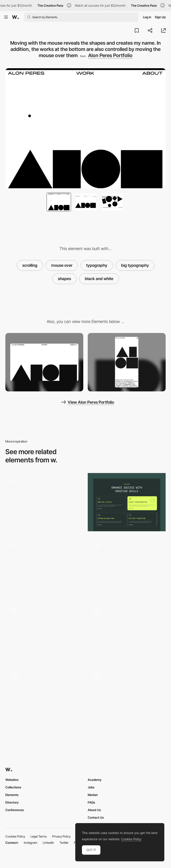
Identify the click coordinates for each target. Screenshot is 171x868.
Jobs (91, 787)
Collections (13, 787)
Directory (12, 802)
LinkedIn (48, 843)
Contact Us (96, 817)
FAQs (91, 802)
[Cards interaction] (127, 502)
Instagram (31, 843)
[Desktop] (44, 362)
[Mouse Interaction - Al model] (127, 632)
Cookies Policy (15, 836)
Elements (12, 795)
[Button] (44, 502)
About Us (94, 810)
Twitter (64, 843)
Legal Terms (39, 836)
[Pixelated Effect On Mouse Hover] (44, 697)
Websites (12, 780)
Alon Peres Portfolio (110, 55)
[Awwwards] (15, 17)
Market (93, 795)
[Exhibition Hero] (127, 567)
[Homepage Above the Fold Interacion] (127, 697)
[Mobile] (127, 362)
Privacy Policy (61, 836)
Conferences (15, 810)
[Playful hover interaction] (44, 567)
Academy (95, 780)
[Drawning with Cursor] (44, 632)
